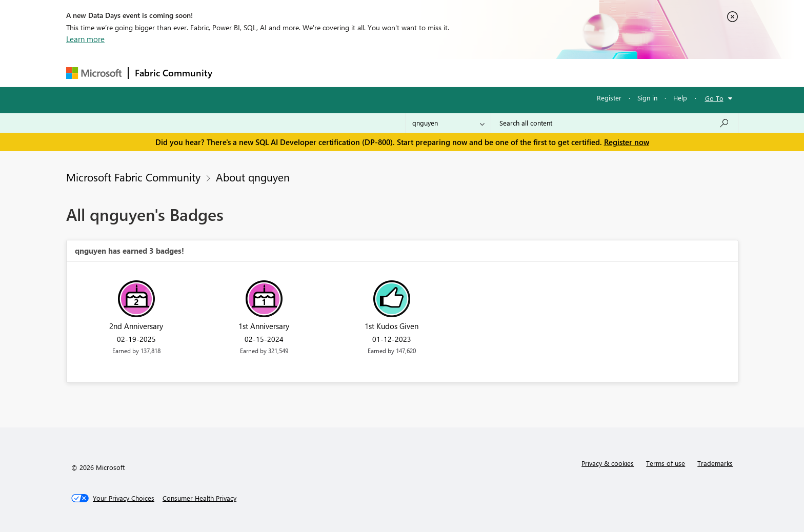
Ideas (323, 73)
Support (497, 73)
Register (609, 98)
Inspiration (281, 73)
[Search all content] (615, 123)
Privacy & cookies (608, 463)
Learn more (85, 39)
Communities (368, 73)
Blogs (414, 73)
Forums (236, 73)
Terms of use (666, 463)
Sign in (647, 98)
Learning (454, 73)
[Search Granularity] (448, 123)
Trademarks (715, 463)
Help (680, 98)
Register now (627, 142)
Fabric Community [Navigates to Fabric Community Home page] (174, 73)
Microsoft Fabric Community (133, 177)
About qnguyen (253, 177)
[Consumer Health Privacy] (199, 498)
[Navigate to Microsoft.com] (94, 73)
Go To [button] (714, 98)
